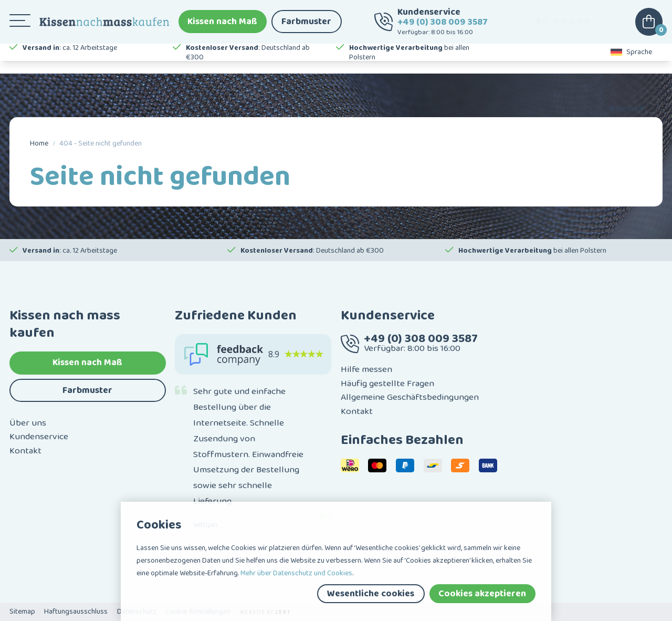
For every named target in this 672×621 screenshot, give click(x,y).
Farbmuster (306, 26)
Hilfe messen (366, 369)
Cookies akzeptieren (482, 594)
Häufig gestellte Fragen (387, 384)
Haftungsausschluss (76, 612)
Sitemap (22, 612)
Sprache (632, 63)
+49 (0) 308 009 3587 (443, 27)
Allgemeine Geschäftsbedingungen (410, 397)
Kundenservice (39, 437)
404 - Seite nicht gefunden (101, 143)
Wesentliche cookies (371, 594)
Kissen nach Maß (222, 26)
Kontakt (25, 451)
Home (39, 143)
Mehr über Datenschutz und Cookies (296, 573)
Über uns (28, 423)
